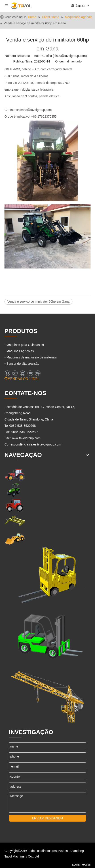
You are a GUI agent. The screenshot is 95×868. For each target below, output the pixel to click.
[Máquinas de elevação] (47, 576)
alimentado (74, 61)
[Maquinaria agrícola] (15, 490)
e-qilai (86, 864)
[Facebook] (7, 373)
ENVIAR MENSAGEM (48, 818)
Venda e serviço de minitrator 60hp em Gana (38, 302)
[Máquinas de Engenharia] (15, 538)
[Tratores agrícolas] (15, 505)
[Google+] (15, 373)
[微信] (38, 373)
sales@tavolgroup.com (45, 444)
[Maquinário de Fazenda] (15, 475)
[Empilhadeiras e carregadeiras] (47, 635)
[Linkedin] (22, 373)
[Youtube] (30, 373)
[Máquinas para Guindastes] (15, 521)
